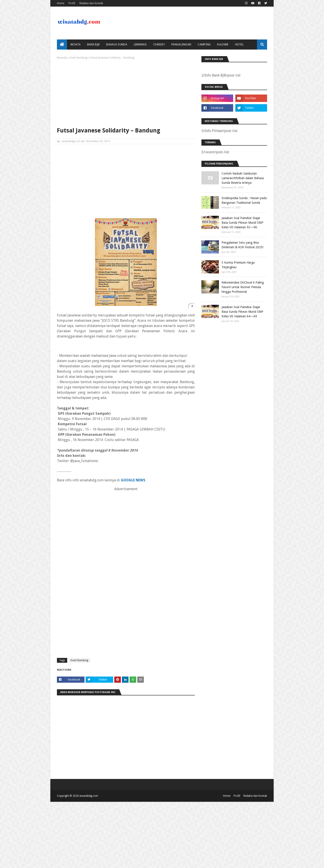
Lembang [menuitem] (140, 44)
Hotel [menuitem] (239, 44)
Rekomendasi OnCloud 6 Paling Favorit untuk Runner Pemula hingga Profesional (243, 287)
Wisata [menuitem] (75, 44)
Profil (72, 3)
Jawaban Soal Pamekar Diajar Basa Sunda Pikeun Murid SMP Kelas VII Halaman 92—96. (242, 223)
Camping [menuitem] (204, 44)
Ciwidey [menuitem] (159, 44)
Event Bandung (78, 58)
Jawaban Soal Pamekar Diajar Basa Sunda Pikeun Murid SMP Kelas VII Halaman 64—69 (242, 312)
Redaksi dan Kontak (91, 3)
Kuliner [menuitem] (223, 44)
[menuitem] (62, 45)
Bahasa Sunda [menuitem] (117, 44)
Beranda (62, 58)
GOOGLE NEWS (133, 480)
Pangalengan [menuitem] (181, 44)
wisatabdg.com (71, 141)
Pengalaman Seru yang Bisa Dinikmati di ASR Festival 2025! (242, 245)
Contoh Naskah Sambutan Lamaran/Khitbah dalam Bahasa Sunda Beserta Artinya (243, 178)
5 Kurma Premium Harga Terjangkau (238, 265)
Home (61, 3)
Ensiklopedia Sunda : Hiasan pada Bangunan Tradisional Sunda (244, 200)
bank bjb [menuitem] (93, 44)
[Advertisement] (126, 92)
